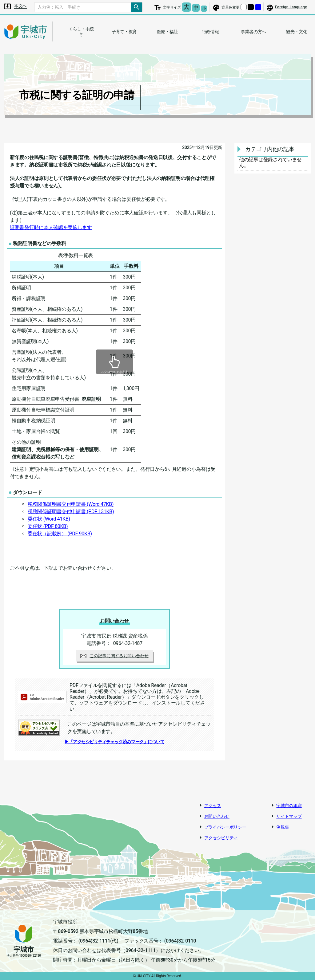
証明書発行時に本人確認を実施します (51, 227)
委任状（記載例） (60, 534)
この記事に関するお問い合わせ (114, 656)
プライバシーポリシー (225, 827)
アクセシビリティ (221, 838)
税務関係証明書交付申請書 (71, 504)
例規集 (283, 827)
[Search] (83, 7)
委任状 (49, 519)
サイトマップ (289, 816)
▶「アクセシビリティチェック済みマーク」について (114, 742)
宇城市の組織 (289, 806)
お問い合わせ (217, 816)
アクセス (213, 806)
